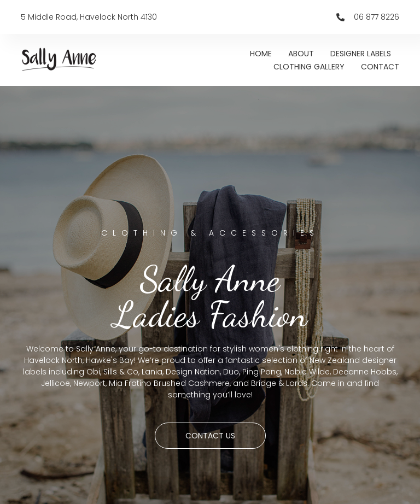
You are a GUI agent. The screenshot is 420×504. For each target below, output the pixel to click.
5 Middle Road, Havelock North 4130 (89, 17)
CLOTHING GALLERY (309, 67)
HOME (261, 54)
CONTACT (380, 67)
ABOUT (301, 54)
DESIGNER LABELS (361, 54)
